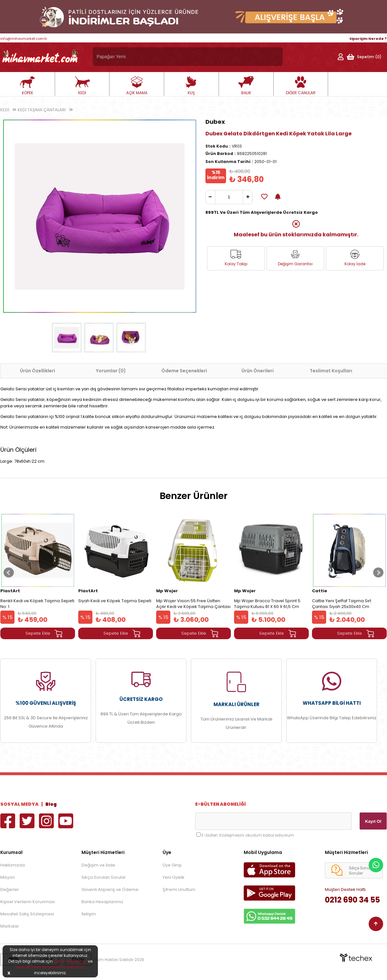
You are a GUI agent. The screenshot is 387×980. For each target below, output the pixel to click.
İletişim (89, 914)
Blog (51, 804)
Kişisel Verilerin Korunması (28, 902)
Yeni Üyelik (174, 877)
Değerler (10, 889)
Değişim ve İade (98, 865)
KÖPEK (27, 86)
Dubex (215, 122)
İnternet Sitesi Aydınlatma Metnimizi (50, 967)
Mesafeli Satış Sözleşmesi (27, 914)
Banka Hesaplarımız (102, 902)
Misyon (8, 877)
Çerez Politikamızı (70, 961)
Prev (9, 573)
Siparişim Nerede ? (368, 39)
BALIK (246, 86)
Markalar (10, 926)
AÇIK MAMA (137, 86)
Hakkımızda (13, 865)
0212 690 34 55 (352, 900)
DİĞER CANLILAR (301, 86)
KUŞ (191, 86)
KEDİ (82, 86)
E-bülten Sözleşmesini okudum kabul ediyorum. (248, 835)
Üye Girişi (172, 865)
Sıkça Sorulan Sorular (104, 877)
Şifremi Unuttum (179, 889)
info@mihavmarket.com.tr (24, 39)
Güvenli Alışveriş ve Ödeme (110, 889)
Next (378, 573)
